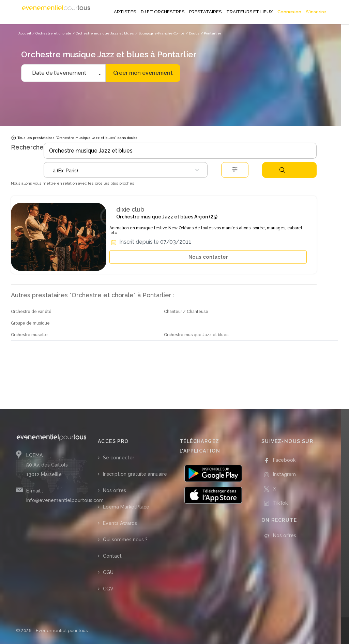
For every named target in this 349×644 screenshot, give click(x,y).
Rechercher (282, 170)
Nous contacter (208, 257)
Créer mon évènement (143, 73)
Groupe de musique (30, 323)
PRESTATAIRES (205, 12)
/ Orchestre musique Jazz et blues (103, 33)
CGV (108, 589)
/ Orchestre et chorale (52, 33)
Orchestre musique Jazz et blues (196, 335)
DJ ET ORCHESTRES (163, 12)
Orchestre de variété (31, 312)
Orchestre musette (29, 335)
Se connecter (119, 458)
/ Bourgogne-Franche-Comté (160, 33)
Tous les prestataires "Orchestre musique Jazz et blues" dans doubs (74, 138)
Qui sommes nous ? (125, 540)
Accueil (25, 33)
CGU (108, 572)
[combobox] (126, 170)
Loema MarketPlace (126, 507)
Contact (112, 556)
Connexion (289, 12)
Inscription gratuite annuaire (135, 474)
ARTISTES (125, 12)
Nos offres (115, 490)
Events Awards (120, 523)
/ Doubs (193, 33)
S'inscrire (316, 12)
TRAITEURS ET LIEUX (249, 12)
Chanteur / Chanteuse (186, 312)
